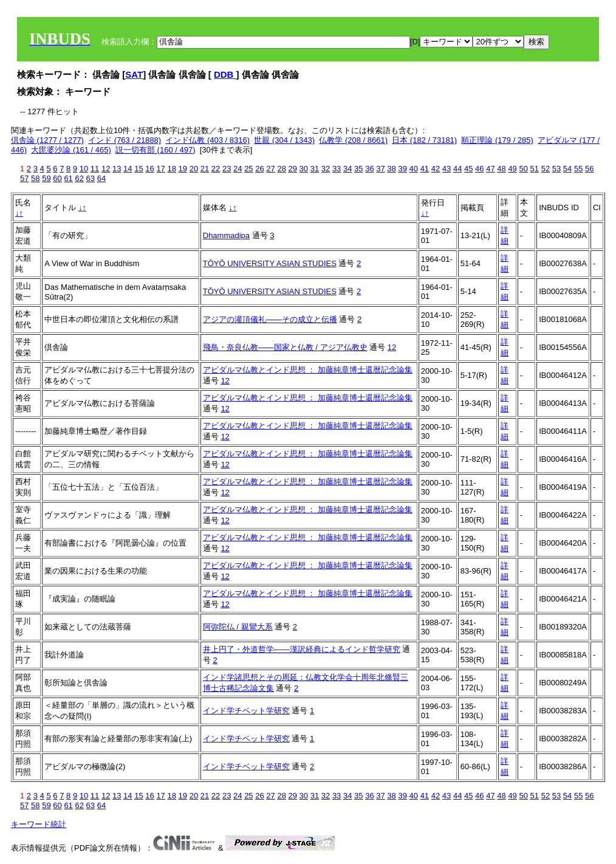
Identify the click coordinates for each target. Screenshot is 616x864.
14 (128, 169)
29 (293, 169)
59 (46, 178)
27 (270, 169)
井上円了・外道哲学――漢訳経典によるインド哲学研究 (302, 649)
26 (259, 169)
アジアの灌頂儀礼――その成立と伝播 (270, 319)
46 (479, 169)
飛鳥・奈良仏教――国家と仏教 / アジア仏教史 (285, 347)
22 (216, 169)
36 (369, 169)
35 (358, 169)
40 (414, 169)
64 (101, 178)
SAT (134, 74)
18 (171, 169)
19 (183, 169)
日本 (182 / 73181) (424, 140)
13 (117, 169)
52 (546, 169)
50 (523, 169)
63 (91, 178)
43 (447, 169)
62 (79, 178)
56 (589, 169)
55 (578, 169)
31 (315, 169)
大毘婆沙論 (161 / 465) (71, 150)
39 (402, 169)
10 (84, 169)
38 (391, 169)
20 (194, 169)
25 (248, 169)
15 (139, 169)
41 (425, 169)
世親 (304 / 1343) (284, 140)
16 (149, 169)
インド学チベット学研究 (246, 711)
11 (95, 169)
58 (35, 178)
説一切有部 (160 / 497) (156, 150)
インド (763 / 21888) (125, 140)
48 (501, 169)
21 (205, 169)
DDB (225, 74)
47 (490, 169)
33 (337, 169)
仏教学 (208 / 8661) (353, 140)
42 (436, 169)
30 (304, 169)
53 (556, 169)
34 (347, 169)
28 (281, 169)
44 (457, 169)
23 (227, 169)
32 (326, 169)
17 (160, 169)
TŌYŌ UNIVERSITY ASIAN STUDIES (270, 263)
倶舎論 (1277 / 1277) (47, 140)
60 (57, 178)
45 (468, 169)
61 (68, 178)
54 (567, 169)
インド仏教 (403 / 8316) (207, 140)
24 (238, 169)
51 (535, 169)
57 (24, 178)
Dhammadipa (226, 235)
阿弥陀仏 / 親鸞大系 (238, 627)
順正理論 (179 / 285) (497, 140)
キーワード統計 (39, 824)
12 (106, 169)
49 (512, 169)
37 (380, 169)
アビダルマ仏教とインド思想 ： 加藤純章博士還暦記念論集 (308, 370)
